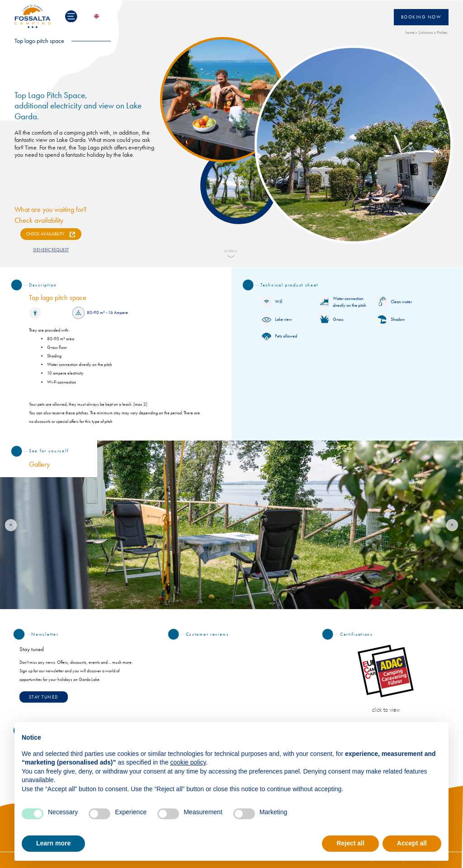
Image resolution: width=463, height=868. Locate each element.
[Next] (452, 525)
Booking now (421, 17)
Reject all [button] (350, 843)
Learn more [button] (53, 843)
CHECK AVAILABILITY (45, 234)
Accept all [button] (412, 843)
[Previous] (11, 525)
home (410, 33)
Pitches (442, 33)
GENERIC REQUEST (51, 250)
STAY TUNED (44, 697)
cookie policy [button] (188, 762)
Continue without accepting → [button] (396, 734)
